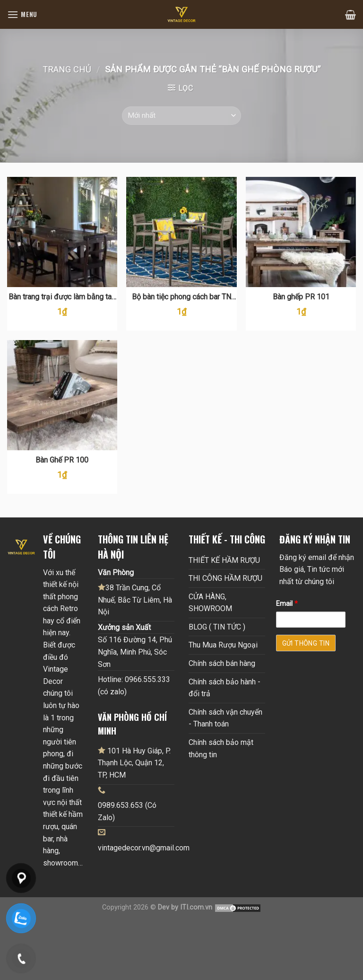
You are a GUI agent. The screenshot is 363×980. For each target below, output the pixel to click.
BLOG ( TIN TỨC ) (217, 627)
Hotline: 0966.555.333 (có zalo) (134, 686)
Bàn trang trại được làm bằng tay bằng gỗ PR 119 (62, 297)
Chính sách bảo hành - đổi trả (225, 688)
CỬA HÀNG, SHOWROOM (210, 603)
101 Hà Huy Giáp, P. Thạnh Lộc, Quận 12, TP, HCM (134, 763)
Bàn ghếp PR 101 (301, 297)
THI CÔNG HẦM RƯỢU (225, 578)
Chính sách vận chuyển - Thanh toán (225, 718)
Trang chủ (67, 69)
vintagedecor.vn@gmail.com (144, 848)
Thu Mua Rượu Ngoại (223, 645)
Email (287, 604)
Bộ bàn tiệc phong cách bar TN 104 (181, 297)
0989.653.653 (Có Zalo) (127, 811)
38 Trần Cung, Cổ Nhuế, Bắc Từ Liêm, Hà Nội (135, 599)
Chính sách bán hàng (222, 663)
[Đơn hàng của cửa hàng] (181, 116)
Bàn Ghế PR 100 (62, 460)
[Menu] (22, 14)
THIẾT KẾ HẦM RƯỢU (224, 560)
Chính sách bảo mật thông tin (221, 748)
